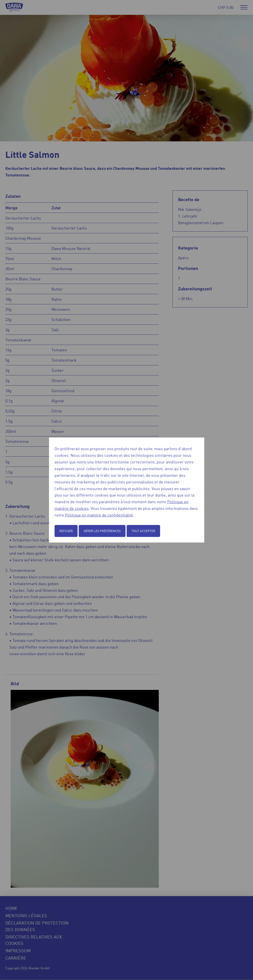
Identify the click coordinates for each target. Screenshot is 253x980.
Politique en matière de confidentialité (99, 515)
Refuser (66, 531)
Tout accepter (143, 531)
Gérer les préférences (102, 531)
